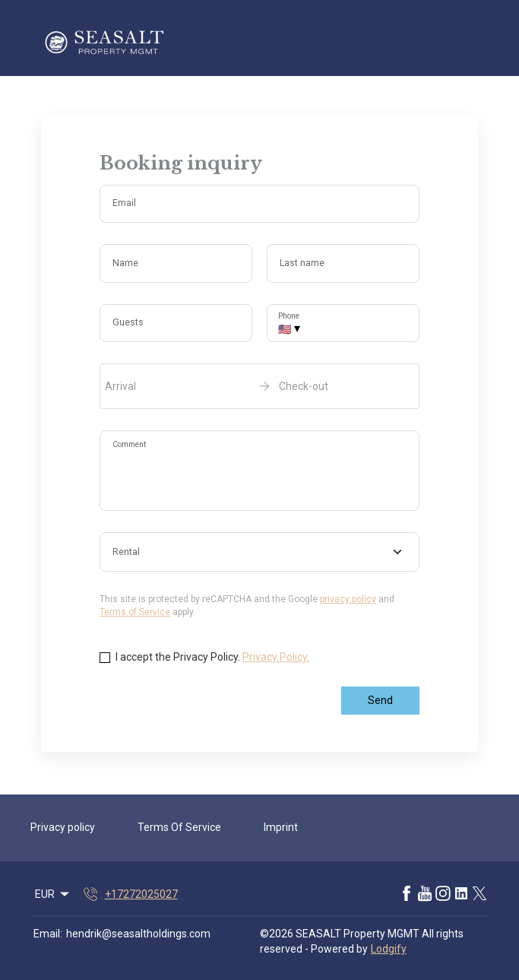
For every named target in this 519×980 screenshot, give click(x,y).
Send (380, 700)
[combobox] (259, 552)
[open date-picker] (259, 386)
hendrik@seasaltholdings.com (138, 934)
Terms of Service (135, 612)
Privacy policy (63, 827)
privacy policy (348, 599)
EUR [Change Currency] (53, 894)
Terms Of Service (179, 827)
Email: (48, 934)
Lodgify (389, 949)
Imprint (281, 827)
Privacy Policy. (276, 657)
